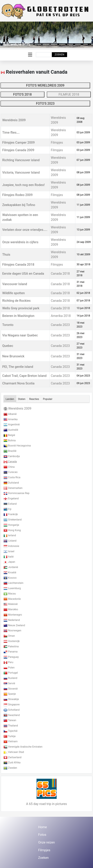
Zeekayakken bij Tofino (19, 205)
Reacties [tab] (34, 399)
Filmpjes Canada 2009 (18, 150)
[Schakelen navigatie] (30, 55)
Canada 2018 (60, 274)
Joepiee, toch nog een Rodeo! (23, 185)
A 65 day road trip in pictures (46, 804)
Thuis (6, 255)
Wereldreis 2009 (14, 120)
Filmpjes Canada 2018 (18, 265)
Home (42, 827)
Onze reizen (46, 842)
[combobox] (44, 55)
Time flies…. (11, 132)
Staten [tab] (22, 399)
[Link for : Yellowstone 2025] (46, 35)
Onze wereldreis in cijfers (20, 242)
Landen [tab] (10, 399)
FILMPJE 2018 (69, 94)
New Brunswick (13, 356)
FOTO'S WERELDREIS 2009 (45, 85)
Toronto (8, 325)
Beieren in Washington (18, 316)
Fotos (42, 835)
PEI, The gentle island (18, 367)
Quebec (8, 346)
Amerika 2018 (61, 316)
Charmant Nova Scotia (18, 383)
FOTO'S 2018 (22, 94)
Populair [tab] (48, 399)
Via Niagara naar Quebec (20, 335)
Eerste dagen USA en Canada (23, 274)
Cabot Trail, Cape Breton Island (24, 376)
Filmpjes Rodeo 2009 (17, 195)
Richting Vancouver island (21, 160)
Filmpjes (57, 142)
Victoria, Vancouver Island (21, 172)
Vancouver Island (15, 284)
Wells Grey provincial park (21, 308)
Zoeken (59, 55)
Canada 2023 (60, 325)
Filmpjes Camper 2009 (19, 142)
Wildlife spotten (14, 293)
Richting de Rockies (16, 301)
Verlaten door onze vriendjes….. (25, 230)
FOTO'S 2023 (45, 103)
